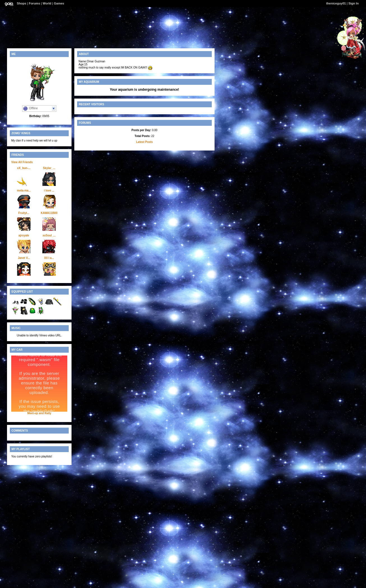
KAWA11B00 (49, 213)
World (47, 3)
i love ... (49, 191)
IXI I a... (49, 258)
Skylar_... (49, 168)
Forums (34, 3)
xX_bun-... (24, 168)
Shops (22, 3)
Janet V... (24, 258)
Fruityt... (24, 213)
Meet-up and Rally (39, 413)
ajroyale (24, 235)
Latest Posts (144, 142)
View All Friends (22, 162)
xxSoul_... (49, 235)
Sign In (354, 3)
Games (59, 3)
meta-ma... (24, 191)
